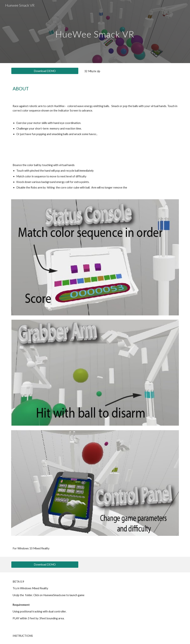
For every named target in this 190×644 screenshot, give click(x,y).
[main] (95, 31)
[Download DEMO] (45, 71)
